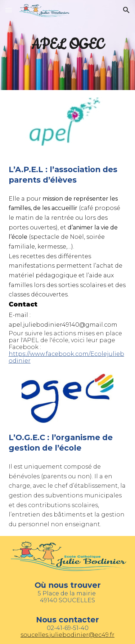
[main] (68, 45)
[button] (9, 10)
